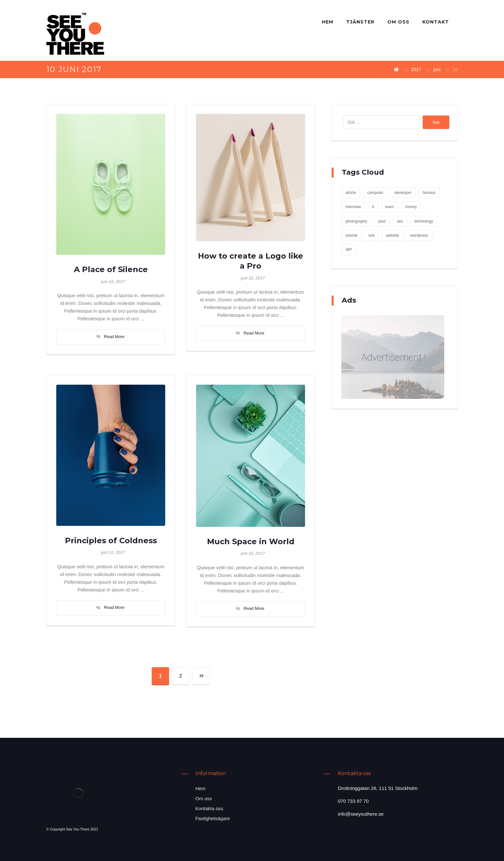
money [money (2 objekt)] (411, 207)
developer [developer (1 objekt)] (403, 193)
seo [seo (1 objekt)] (400, 221)
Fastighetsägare (213, 818)
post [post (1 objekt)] (382, 221)
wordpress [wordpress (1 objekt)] (419, 235)
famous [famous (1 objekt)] (429, 193)
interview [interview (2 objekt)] (353, 207)
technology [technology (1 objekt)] (424, 221)
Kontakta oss (209, 808)
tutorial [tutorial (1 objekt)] (351, 235)
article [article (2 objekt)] (351, 193)
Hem (201, 788)
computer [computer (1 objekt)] (375, 193)
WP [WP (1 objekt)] (349, 250)
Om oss (204, 798)
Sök (436, 122)
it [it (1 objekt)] (373, 207)
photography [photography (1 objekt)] (356, 221)
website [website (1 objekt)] (393, 235)
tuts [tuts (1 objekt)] (371, 235)
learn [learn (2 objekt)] (390, 207)
